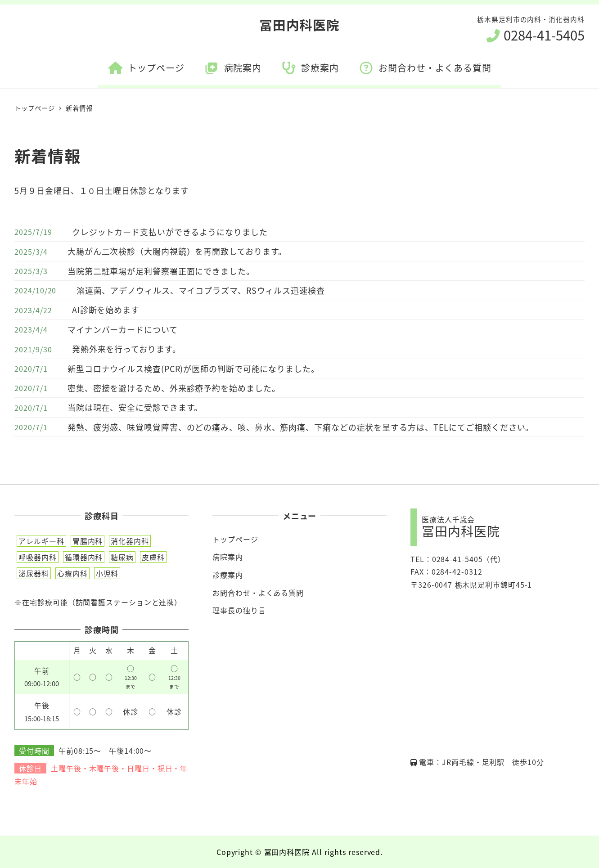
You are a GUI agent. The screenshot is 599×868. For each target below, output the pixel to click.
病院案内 (228, 557)
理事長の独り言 (239, 610)
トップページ (235, 539)
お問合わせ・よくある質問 (258, 593)
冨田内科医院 (299, 25)
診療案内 (228, 575)
